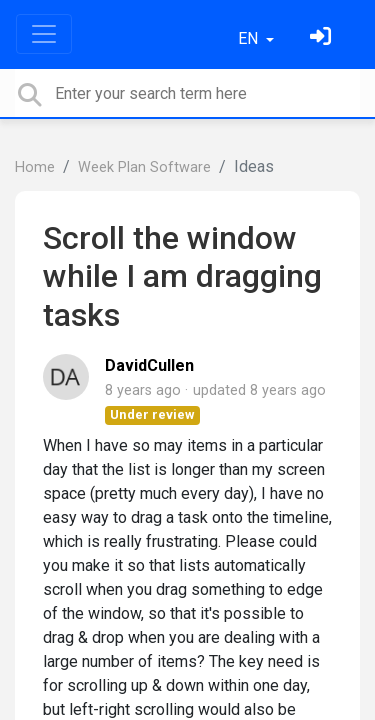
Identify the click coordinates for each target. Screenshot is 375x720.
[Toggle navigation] (44, 34)
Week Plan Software (144, 167)
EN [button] (250, 38)
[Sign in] (323, 38)
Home (35, 167)
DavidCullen (149, 365)
